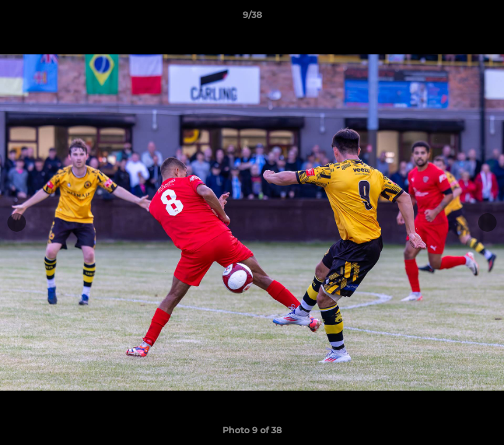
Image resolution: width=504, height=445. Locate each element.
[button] (482, 18)
